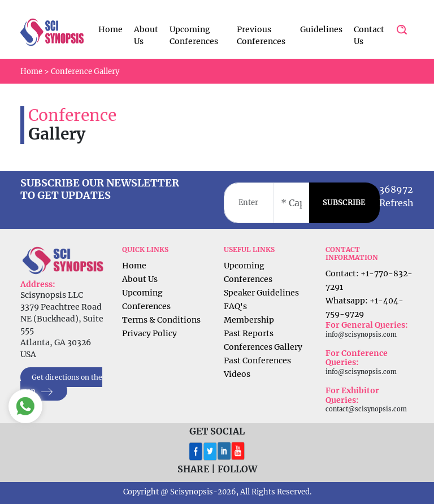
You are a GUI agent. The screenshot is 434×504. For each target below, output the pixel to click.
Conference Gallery (85, 71)
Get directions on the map (61, 384)
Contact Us (369, 35)
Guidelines (321, 29)
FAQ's (235, 306)
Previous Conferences (261, 35)
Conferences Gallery (263, 347)
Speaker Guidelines (261, 293)
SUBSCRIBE (344, 203)
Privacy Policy (149, 333)
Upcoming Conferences (194, 35)
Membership (249, 320)
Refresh (396, 203)
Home (110, 29)
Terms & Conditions (161, 320)
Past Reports (249, 333)
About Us (146, 35)
